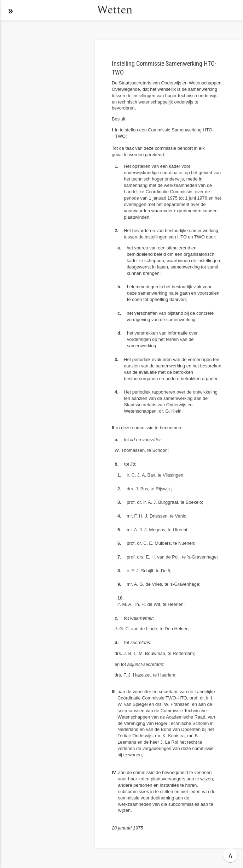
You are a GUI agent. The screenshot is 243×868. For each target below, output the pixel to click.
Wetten (115, 10)
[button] (10, 10)
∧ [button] (230, 855)
